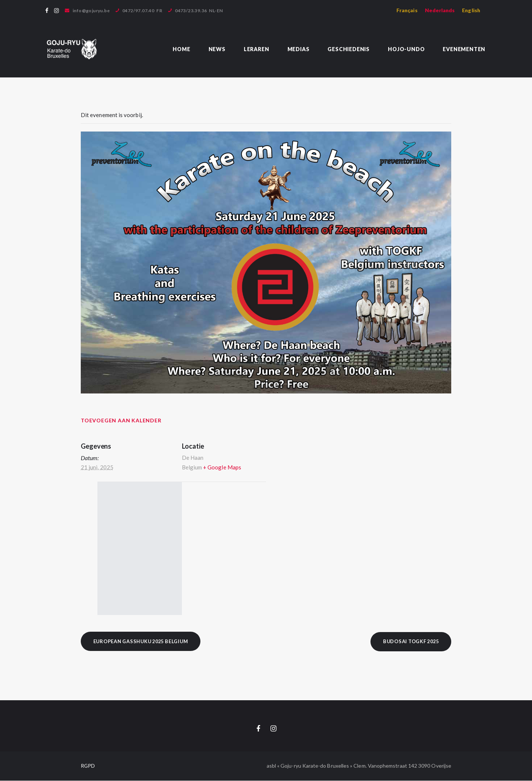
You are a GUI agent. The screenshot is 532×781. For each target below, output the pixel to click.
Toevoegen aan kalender (121, 420)
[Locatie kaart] (230, 549)
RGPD (88, 766)
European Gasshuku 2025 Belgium (143, 641)
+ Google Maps (222, 467)
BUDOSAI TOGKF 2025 (409, 641)
